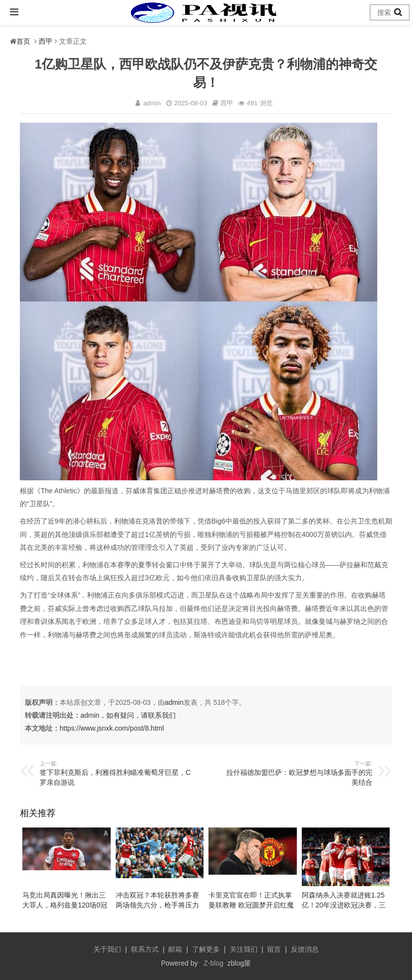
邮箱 (175, 949)
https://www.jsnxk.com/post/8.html (112, 728)
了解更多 (206, 949)
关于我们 (107, 949)
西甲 (46, 41)
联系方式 (145, 949)
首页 (23, 41)
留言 (274, 949)
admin (174, 702)
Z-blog (213, 963)
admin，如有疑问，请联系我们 (128, 715)
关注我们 (244, 949)
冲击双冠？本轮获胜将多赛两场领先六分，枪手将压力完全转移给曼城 (157, 905)
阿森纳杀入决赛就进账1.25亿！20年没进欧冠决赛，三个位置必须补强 (344, 905)
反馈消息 (305, 949)
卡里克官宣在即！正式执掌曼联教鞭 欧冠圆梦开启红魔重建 (251, 905)
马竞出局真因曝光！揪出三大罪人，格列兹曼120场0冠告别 (65, 905)
